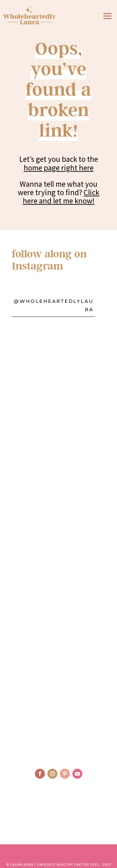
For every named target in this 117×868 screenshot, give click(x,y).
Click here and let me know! (61, 197)
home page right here (59, 168)
